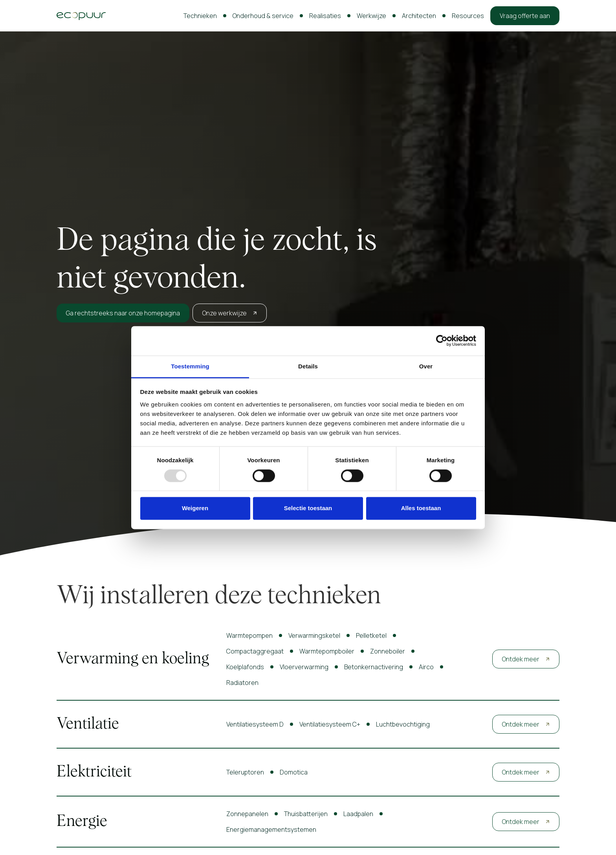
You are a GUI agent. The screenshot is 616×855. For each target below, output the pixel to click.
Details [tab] (308, 366)
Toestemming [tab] (190, 366)
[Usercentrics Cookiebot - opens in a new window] (442, 341)
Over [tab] (426, 366)
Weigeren (195, 508)
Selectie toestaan (308, 508)
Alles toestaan (421, 508)
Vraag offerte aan (525, 16)
